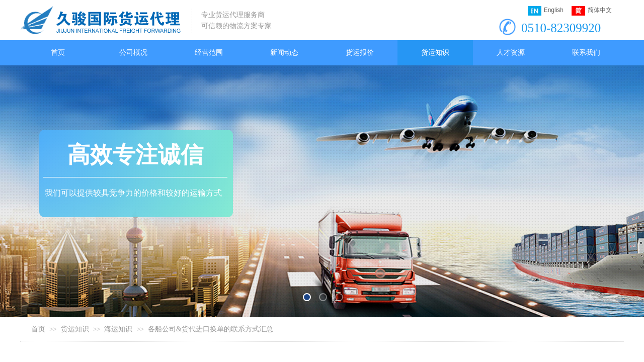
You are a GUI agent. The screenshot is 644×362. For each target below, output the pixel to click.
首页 (38, 329)
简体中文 (592, 11)
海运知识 (118, 329)
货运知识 (75, 329)
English (546, 11)
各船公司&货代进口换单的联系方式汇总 (211, 329)
